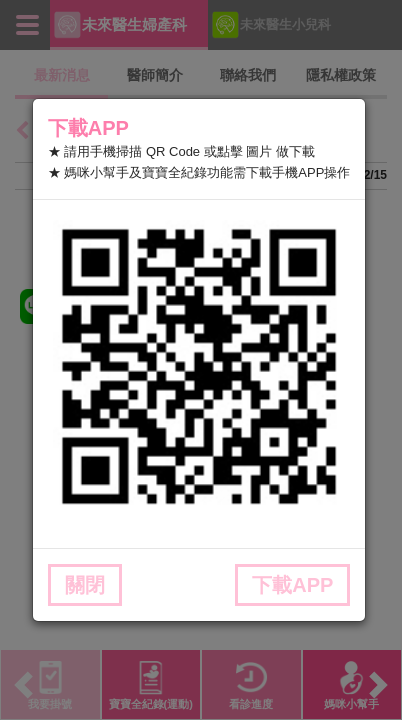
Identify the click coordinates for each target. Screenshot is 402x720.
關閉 (85, 585)
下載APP (292, 585)
